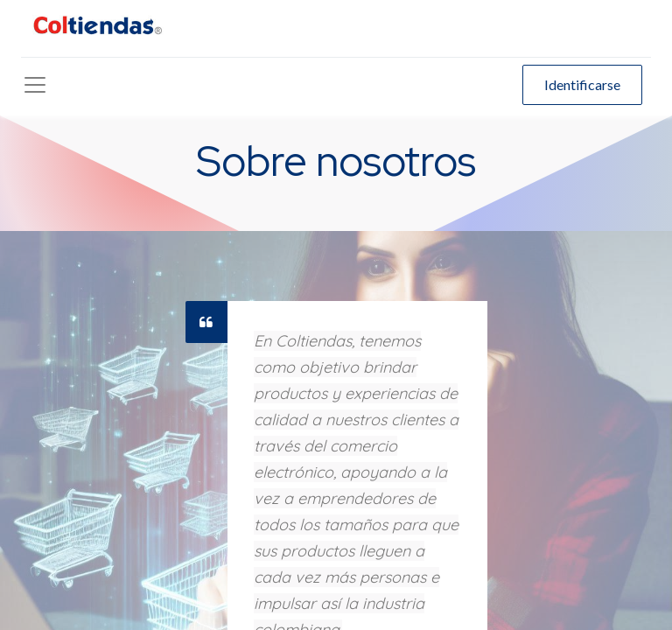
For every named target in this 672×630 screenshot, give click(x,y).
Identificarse (582, 84)
